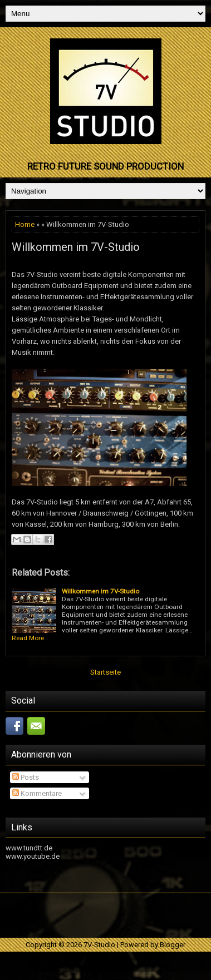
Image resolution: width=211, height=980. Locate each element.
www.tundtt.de (29, 848)
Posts (26, 777)
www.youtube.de (33, 856)
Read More (28, 638)
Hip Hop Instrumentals (136, 965)
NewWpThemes (60, 958)
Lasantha (159, 958)
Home (25, 224)
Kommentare (37, 793)
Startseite (105, 672)
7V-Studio (99, 945)
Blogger (173, 945)
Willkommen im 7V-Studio (76, 247)
